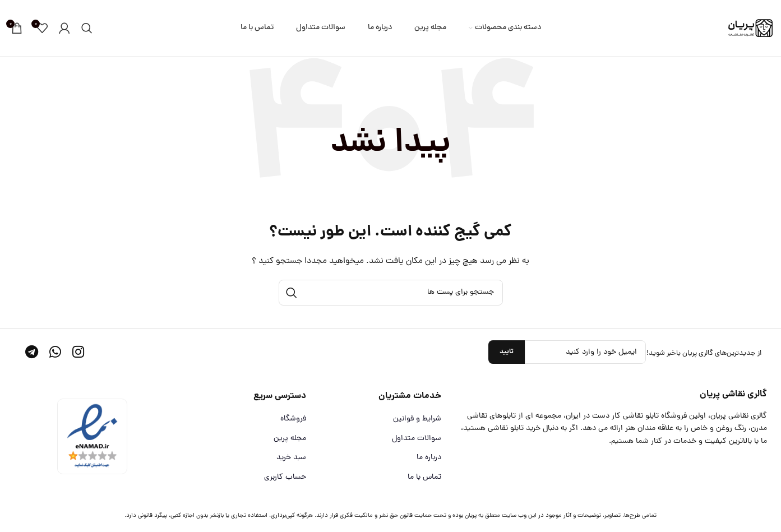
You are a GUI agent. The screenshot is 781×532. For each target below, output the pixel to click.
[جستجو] (87, 28)
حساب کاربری (285, 478)
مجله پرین (290, 439)
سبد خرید (291, 458)
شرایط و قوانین (417, 419)
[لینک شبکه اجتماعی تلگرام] (32, 354)
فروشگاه (293, 419)
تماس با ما (424, 478)
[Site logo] (750, 29)
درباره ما (429, 458)
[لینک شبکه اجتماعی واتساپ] (55, 354)
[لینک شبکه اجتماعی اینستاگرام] (78, 354)
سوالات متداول (417, 439)
